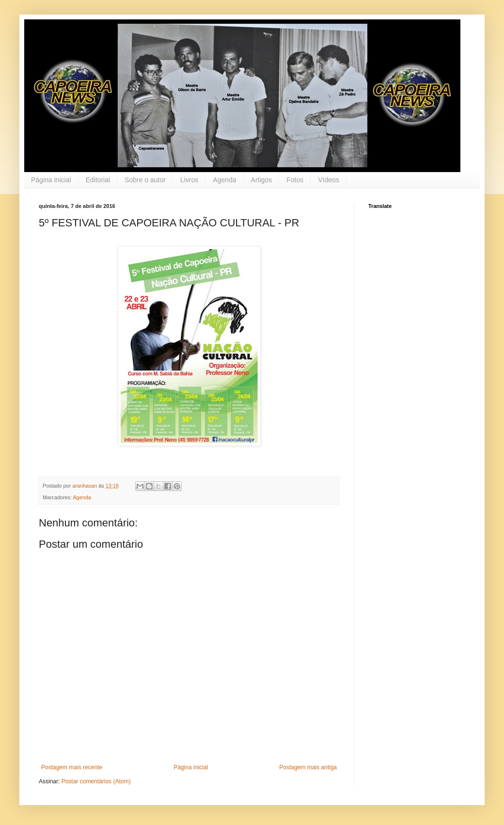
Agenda (224, 180)
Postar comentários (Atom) (96, 781)
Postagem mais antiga (308, 767)
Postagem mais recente (72, 767)
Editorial (98, 180)
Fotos (295, 180)
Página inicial (51, 180)
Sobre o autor (145, 180)
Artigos (262, 180)
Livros (189, 180)
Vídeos (329, 180)
